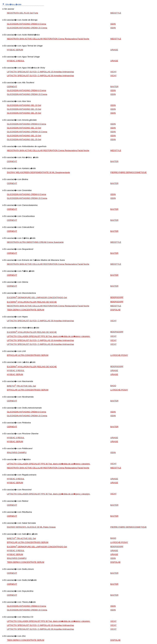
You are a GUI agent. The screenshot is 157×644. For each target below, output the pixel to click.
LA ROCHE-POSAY (119, 355)
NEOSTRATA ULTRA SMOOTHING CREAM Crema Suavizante (35, 242)
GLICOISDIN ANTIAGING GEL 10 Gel (24, 105)
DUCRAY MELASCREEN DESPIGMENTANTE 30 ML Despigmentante (38, 172)
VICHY (113, 72)
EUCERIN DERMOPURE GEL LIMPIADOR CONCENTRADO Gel (37, 297)
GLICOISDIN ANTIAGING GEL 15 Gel (24, 109)
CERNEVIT (12, 87)
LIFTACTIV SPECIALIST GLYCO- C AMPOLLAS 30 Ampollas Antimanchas (40, 76)
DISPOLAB (115, 310)
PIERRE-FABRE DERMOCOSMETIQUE (128, 172)
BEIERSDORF (117, 297)
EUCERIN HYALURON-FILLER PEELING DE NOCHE (32, 302)
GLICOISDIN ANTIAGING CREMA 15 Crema (27, 28)
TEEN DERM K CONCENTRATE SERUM (26, 310)
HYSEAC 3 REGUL (16, 61)
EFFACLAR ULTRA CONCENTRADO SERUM (28, 355)
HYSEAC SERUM (15, 50)
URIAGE (114, 50)
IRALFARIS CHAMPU (17, 452)
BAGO (113, 386)
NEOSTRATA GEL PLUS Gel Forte (22, 13)
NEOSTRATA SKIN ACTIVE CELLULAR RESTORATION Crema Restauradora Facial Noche (48, 39)
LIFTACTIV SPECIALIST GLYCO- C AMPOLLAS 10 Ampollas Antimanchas (40, 72)
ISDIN (113, 24)
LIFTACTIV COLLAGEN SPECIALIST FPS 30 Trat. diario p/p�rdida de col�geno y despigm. (49, 336)
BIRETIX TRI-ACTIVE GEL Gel (21, 386)
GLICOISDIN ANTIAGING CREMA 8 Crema (27, 24)
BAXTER (114, 87)
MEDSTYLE (116, 13)
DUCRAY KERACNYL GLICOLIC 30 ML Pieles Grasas (31, 527)
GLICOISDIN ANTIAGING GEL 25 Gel (24, 113)
